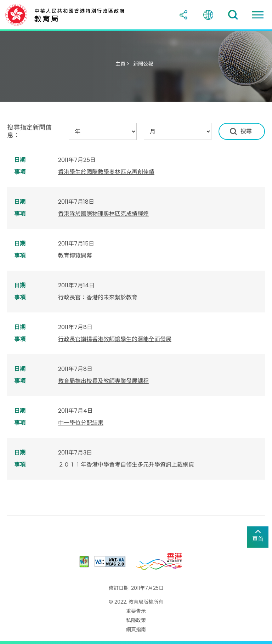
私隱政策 (136, 620)
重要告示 (136, 611)
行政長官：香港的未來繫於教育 (98, 297)
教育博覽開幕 (75, 256)
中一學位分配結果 (81, 423)
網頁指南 (136, 629)
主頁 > (123, 64)
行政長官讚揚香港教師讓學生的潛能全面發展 (115, 339)
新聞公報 (143, 64)
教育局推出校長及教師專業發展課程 (103, 381)
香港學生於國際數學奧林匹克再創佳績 (106, 172)
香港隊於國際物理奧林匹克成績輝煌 (103, 214)
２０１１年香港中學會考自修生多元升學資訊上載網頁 (126, 465)
